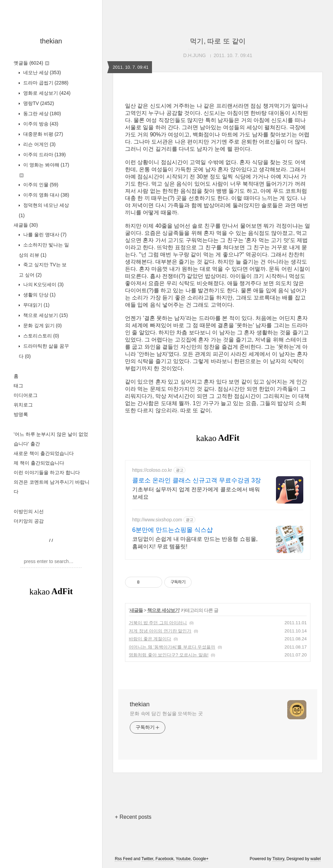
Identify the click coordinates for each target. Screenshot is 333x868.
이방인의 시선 (29, 511)
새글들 (26, 225)
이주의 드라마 (44, 155)
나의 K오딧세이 (43, 284)
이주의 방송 (40, 124)
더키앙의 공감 (29, 521)
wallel (316, 859)
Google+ (201, 859)
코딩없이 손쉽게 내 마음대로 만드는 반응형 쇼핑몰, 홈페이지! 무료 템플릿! (195, 543)
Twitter (147, 859)
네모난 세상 (41, 72)
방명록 (21, 414)
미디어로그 (26, 395)
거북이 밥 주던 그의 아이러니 (158, 623)
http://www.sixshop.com (157, 520)
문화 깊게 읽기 (42, 325)
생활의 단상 (39, 295)
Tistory (278, 859)
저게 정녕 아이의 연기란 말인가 (160, 631)
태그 (18, 386)
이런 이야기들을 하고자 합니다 (47, 472)
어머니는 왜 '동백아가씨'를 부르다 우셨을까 (172, 647)
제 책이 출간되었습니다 (39, 463)
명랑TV (38, 103)
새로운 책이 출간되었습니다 (44, 453)
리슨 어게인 (39, 144)
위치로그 (23, 405)
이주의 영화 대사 (45, 195)
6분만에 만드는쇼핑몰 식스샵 (172, 530)
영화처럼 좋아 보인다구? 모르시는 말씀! (169, 655)
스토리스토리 (40, 336)
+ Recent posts (133, 817)
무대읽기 (36, 305)
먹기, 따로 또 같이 (218, 41)
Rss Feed (123, 859)
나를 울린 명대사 (44, 235)
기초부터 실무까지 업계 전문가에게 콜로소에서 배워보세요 (196, 493)
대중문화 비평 (43, 134)
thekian (51, 41)
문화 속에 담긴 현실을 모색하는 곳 (166, 713)
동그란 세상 (41, 113)
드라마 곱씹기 (45, 83)
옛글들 (31, 63)
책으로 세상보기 (45, 315)
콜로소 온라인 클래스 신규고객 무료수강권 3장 (197, 480)
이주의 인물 (40, 185)
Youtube (183, 859)
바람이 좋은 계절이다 (150, 639)
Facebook (164, 859)
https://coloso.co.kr (152, 470)
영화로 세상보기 (46, 93)
